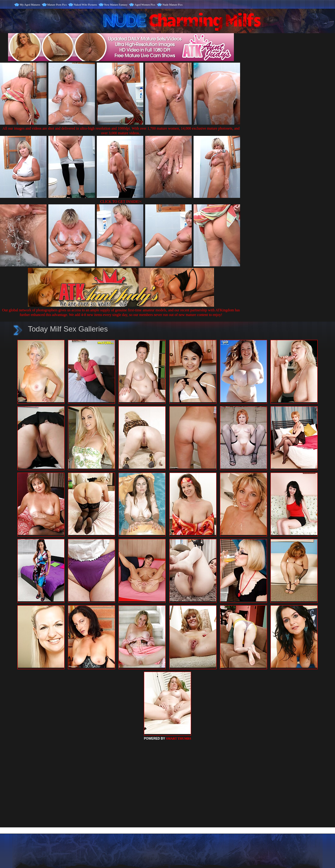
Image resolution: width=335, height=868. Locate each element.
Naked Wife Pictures (85, 5)
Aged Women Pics (145, 5)
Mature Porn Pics (57, 5)
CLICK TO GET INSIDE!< (121, 202)
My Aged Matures (30, 5)
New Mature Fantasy (116, 5)
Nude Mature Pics (173, 5)
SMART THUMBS (179, 739)
